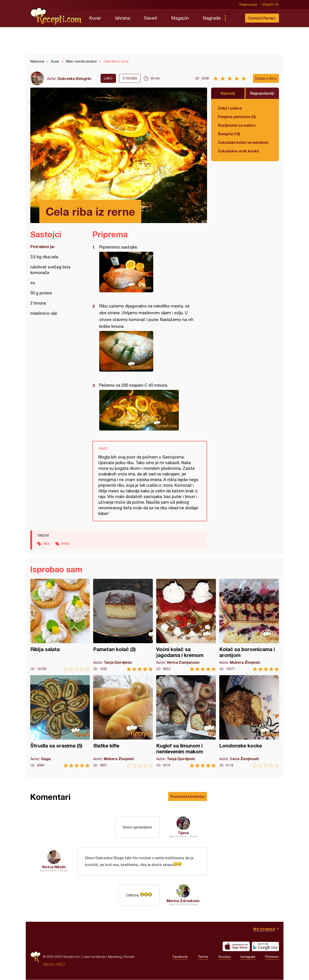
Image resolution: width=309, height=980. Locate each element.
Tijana (183, 833)
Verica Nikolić (54, 867)
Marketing (115, 957)
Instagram (248, 957)
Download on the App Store (236, 947)
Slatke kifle (123, 721)
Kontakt (129, 957)
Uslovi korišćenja (94, 957)
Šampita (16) (229, 134)
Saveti (151, 18)
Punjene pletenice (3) (237, 117)
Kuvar (95, 18)
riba (46, 543)
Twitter (203, 957)
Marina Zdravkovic (183, 901)
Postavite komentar (188, 796)
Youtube (224, 957)
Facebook (180, 957)
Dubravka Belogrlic (75, 78)
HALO (60, 964)
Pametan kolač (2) (123, 625)
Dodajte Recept (262, 18)
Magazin (180, 18)
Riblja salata (60, 625)
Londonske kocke (249, 721)
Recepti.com (56, 16)
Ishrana (123, 18)
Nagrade (212, 18)
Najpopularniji (262, 93)
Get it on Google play (265, 947)
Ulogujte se (270, 5)
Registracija (249, 5)
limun (65, 543)
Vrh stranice (264, 929)
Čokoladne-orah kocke (238, 151)
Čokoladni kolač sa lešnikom (243, 142)
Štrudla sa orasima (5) (60, 721)
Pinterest (272, 957)
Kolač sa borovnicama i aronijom (249, 625)
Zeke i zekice (230, 108)
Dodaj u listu (266, 78)
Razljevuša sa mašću (237, 125)
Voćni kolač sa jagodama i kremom (186, 625)
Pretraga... (234, 18)
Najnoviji (228, 93)
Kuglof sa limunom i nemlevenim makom (186, 721)
